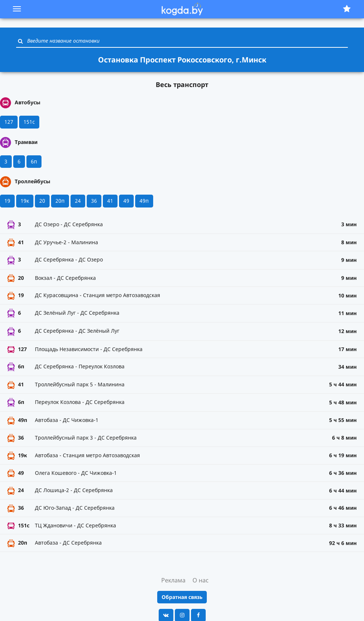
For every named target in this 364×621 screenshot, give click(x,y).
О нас (201, 580)
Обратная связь (182, 597)
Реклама (173, 580)
